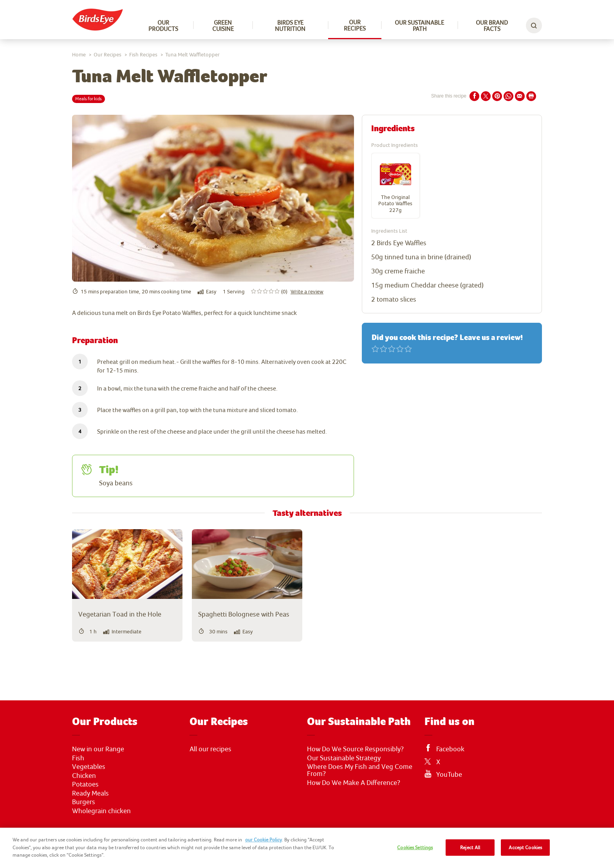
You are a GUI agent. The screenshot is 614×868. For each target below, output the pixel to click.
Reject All (470, 847)
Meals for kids (88, 99)
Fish (78, 758)
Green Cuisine (223, 25)
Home (79, 54)
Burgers (84, 802)
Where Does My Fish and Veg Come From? (360, 770)
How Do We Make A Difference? (354, 783)
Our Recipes (355, 25)
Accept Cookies (525, 847)
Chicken (84, 776)
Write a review (307, 291)
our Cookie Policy (264, 840)
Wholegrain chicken (101, 811)
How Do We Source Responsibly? (355, 749)
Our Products (163, 25)
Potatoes (85, 784)
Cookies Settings (415, 847)
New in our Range (98, 749)
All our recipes (210, 749)
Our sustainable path (419, 25)
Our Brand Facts (492, 25)
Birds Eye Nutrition (290, 25)
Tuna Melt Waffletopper (192, 54)
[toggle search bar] (534, 25)
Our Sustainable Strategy (344, 758)
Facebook (450, 749)
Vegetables (89, 767)
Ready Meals (90, 793)
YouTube (449, 774)
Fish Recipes (143, 54)
